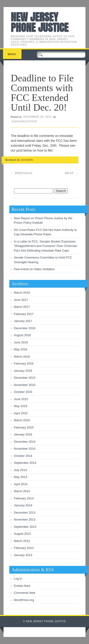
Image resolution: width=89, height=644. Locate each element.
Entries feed (22, 586)
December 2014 (25, 442)
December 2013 (25, 513)
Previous (22, 173)
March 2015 (22, 420)
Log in (18, 579)
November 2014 (25, 449)
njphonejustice (25, 121)
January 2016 (23, 371)
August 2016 (22, 335)
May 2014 (21, 477)
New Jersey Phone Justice (40, 22)
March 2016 (22, 357)
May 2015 (21, 406)
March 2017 (22, 307)
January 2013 (23, 555)
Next (71, 173)
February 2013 (24, 548)
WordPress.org (24, 600)
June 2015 (21, 399)
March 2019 (22, 293)
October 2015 (23, 392)
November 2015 (25, 385)
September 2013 (25, 527)
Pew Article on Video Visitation (34, 269)
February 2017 (24, 314)
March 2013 (22, 541)
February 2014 (24, 498)
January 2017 (23, 321)
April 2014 (21, 484)
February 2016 (24, 363)
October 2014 (23, 456)
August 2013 (22, 534)
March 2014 (22, 491)
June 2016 (21, 342)
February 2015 (24, 427)
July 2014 (20, 470)
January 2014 (23, 505)
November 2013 (25, 520)
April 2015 (21, 413)
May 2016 (21, 349)
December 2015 (25, 378)
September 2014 (25, 463)
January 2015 (23, 434)
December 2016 (25, 328)
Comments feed (25, 593)
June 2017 (21, 300)
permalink (27, 160)
